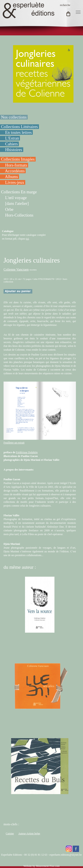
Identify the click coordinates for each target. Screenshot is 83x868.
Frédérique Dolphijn (27, 452)
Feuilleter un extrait (14, 443)
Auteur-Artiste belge (29, 833)
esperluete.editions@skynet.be (66, 855)
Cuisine (10, 833)
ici (27, 239)
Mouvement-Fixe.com (48, 866)
